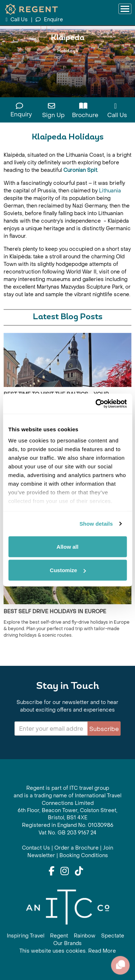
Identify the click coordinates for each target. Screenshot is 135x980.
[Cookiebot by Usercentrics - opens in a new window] (96, 404)
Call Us (17, 20)
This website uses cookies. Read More (68, 951)
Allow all (67, 546)
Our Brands (67, 943)
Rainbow (85, 936)
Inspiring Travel (26, 936)
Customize (68, 570)
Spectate (113, 936)
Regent (59, 936)
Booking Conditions (84, 856)
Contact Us (36, 848)
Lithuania (110, 191)
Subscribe (104, 729)
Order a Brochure (76, 848)
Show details (96, 524)
